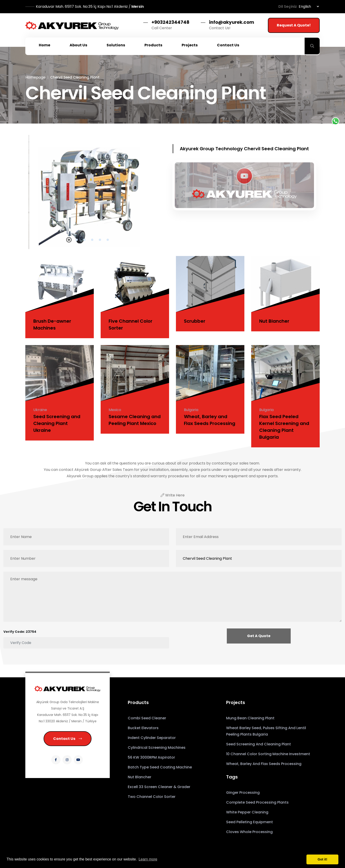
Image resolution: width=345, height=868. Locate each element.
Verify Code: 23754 (20, 632)
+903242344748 (170, 22)
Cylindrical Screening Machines (157, 748)
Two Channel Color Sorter (152, 797)
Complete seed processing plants (257, 802)
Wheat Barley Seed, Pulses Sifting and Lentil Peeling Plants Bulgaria (266, 731)
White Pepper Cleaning (247, 812)
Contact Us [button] (228, 45)
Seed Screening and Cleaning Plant (259, 744)
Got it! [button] (322, 859)
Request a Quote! (294, 25)
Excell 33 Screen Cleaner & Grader (159, 787)
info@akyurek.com (232, 22)
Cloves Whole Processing (249, 832)
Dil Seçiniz (288, 7)
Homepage (35, 77)
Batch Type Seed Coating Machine (160, 767)
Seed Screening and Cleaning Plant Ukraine (57, 423)
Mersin (90, 7)
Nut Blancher (274, 321)
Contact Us (68, 739)
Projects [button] (190, 45)
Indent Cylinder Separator (152, 738)
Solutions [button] (116, 45)
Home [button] (44, 45)
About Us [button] (78, 45)
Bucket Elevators (143, 728)
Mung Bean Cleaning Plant (250, 718)
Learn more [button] (148, 859)
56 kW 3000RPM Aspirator (151, 757)
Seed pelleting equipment (250, 822)
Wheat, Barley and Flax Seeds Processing (264, 764)
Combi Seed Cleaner (147, 718)
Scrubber (195, 321)
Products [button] (153, 45)
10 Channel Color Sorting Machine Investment (268, 754)
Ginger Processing (243, 793)
